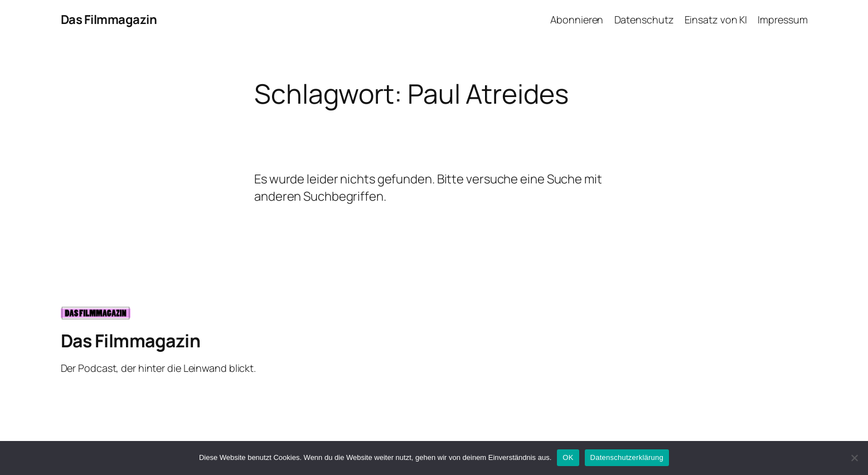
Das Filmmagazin (109, 20)
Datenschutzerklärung (627, 457)
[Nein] (854, 458)
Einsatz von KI (716, 20)
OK (568, 457)
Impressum (782, 20)
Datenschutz (644, 20)
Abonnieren (577, 20)
